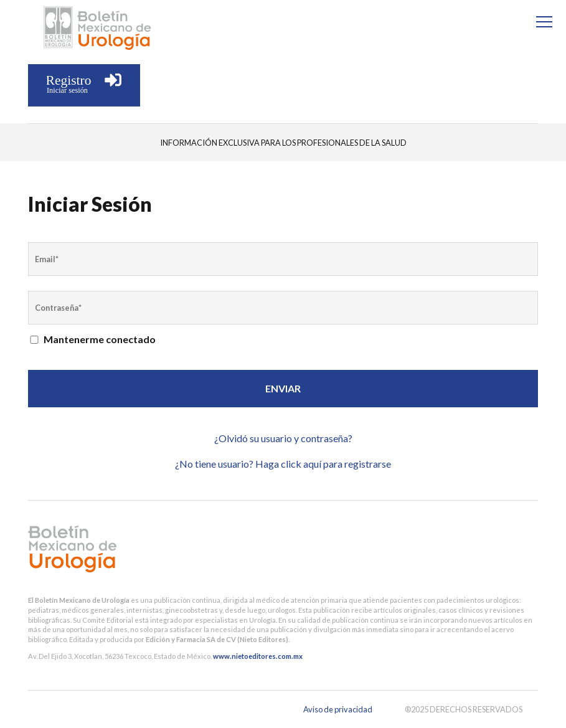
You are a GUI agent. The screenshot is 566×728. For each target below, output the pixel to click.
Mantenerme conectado (92, 339)
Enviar (283, 388)
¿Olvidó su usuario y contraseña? (283, 438)
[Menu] (544, 22)
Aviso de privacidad (338, 709)
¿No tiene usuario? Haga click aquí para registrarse (283, 464)
